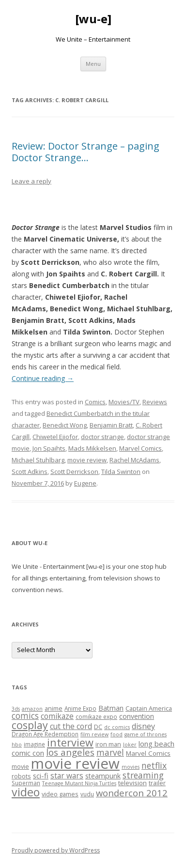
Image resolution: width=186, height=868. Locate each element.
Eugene (85, 483)
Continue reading (43, 378)
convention (137, 716)
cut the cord (71, 726)
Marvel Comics (140, 448)
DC (98, 727)
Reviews (155, 402)
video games (60, 794)
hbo (17, 745)
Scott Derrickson (74, 472)
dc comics (117, 727)
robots (21, 776)
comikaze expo (96, 716)
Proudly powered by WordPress (56, 850)
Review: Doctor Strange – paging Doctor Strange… (85, 152)
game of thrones (146, 734)
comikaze (57, 716)
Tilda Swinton (121, 472)
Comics (95, 402)
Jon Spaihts (49, 448)
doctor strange (102, 437)
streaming (143, 775)
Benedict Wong (65, 425)
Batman (111, 708)
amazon (32, 709)
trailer (157, 783)
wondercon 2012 (132, 793)
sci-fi (41, 776)
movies (131, 767)
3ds (16, 709)
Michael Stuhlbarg (38, 460)
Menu (93, 64)
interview (70, 742)
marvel (110, 753)
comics (25, 716)
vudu (87, 794)
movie (20, 766)
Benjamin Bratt (111, 425)
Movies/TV (124, 402)
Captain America (149, 708)
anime (54, 708)
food (116, 734)
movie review (87, 460)
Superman (26, 783)
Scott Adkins (30, 472)
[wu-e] (93, 19)
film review (94, 734)
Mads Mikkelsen (92, 448)
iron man (108, 744)
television (132, 783)
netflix (154, 765)
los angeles (70, 752)
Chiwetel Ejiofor (55, 437)
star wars (67, 776)
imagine (34, 744)
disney (143, 726)
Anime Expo (80, 708)
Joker (130, 745)
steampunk (103, 776)
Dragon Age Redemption (45, 734)
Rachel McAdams (134, 460)
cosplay (30, 725)
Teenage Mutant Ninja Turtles (79, 783)
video (26, 792)
